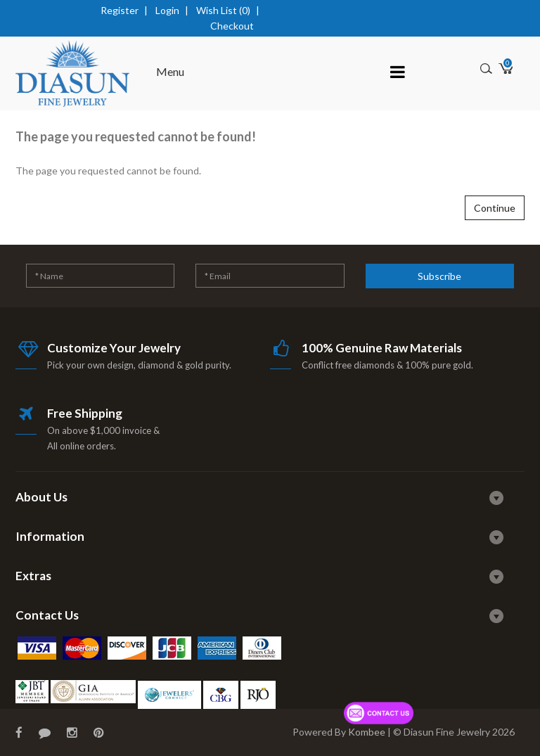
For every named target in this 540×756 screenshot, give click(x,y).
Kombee (367, 732)
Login (167, 10)
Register (120, 10)
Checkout (232, 26)
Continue (495, 208)
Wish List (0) (223, 10)
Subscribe (439, 276)
